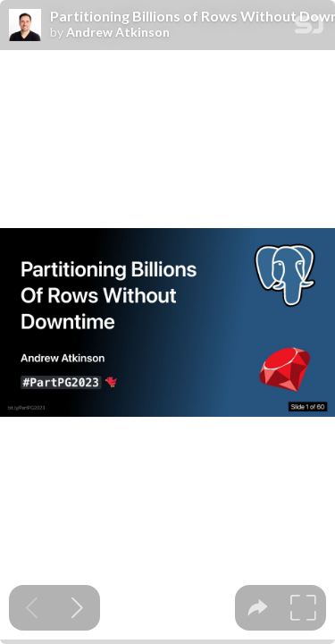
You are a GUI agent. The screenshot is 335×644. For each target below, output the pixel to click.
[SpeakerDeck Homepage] (309, 28)
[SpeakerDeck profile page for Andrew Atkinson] (25, 26)
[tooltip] (258, 608)
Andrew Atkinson (118, 32)
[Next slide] (77, 608)
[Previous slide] (32, 608)
